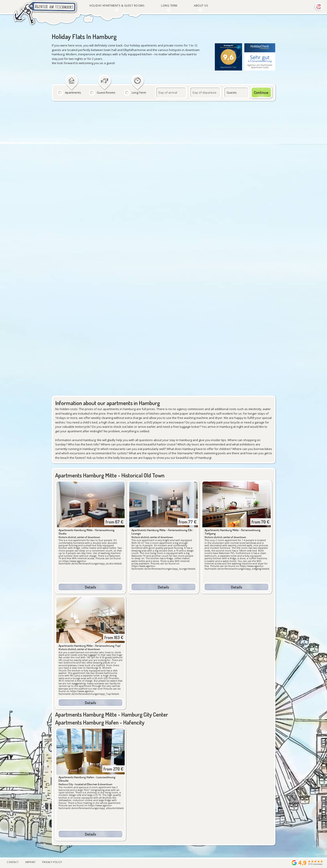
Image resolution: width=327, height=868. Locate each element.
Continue (261, 92)
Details (90, 587)
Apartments (73, 92)
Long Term (139, 92)
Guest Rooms (106, 92)
